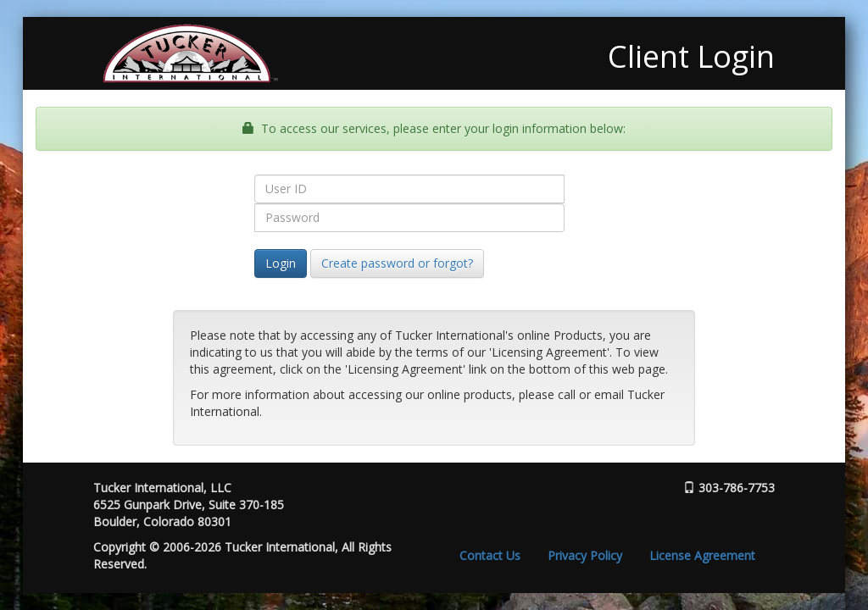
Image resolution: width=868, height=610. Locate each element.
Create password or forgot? (397, 263)
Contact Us (490, 555)
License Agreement (702, 555)
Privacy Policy (585, 555)
